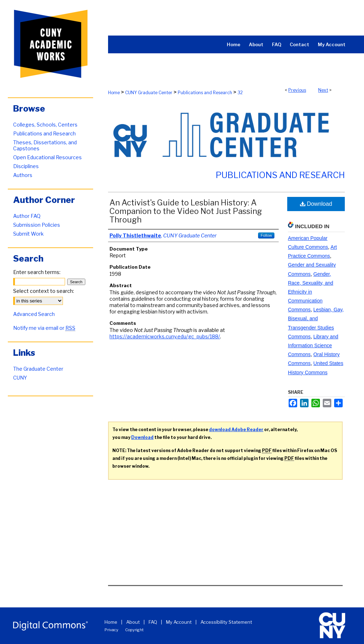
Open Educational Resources (47, 157)
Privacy (111, 630)
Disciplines (26, 166)
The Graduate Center (38, 369)
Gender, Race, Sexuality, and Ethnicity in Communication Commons (311, 292)
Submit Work (28, 234)
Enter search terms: (37, 272)
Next (323, 90)
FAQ (153, 622)
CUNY (20, 378)
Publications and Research (205, 93)
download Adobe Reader (236, 430)
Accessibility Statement (226, 622)
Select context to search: (44, 291)
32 (240, 93)
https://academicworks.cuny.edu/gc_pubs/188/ (165, 336)
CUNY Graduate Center (149, 93)
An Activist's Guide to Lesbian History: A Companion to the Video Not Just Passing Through (186, 211)
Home (114, 93)
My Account (179, 622)
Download (316, 204)
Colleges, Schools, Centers (45, 125)
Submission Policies (37, 225)
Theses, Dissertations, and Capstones (45, 145)
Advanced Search (34, 314)
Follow (266, 235)
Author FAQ (27, 216)
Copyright (134, 630)
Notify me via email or (44, 328)
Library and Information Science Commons (313, 345)
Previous (297, 90)
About (133, 622)
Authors (23, 175)
